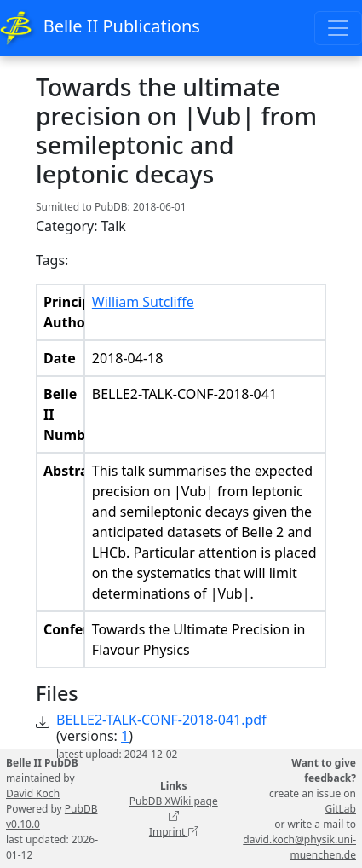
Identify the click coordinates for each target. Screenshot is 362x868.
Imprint (174, 832)
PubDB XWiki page (174, 809)
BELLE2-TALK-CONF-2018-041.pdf (161, 720)
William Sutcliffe (143, 302)
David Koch (33, 793)
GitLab (340, 809)
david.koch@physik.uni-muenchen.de (299, 847)
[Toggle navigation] (338, 28)
